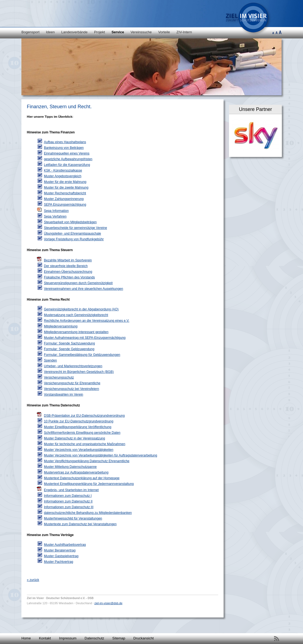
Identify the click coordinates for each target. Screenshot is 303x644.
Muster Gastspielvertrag (61, 556)
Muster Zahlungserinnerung (64, 199)
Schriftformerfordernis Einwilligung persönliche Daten (82, 433)
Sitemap (119, 638)
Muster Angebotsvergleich (63, 176)
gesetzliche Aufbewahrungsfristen (68, 159)
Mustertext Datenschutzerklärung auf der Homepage (82, 478)
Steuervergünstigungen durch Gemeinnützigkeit (78, 283)
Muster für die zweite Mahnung (66, 188)
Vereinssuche (141, 32)
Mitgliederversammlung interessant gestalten (76, 332)
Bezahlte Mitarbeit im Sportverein (68, 260)
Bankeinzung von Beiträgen (64, 148)
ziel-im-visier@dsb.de (108, 603)
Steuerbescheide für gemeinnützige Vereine (75, 228)
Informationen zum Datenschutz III (69, 507)
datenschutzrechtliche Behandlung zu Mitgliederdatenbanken (88, 513)
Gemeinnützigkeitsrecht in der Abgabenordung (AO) (81, 309)
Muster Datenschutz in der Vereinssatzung (74, 438)
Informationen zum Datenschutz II (68, 501)
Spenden (50, 360)
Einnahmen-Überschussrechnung (68, 272)
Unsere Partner (255, 109)
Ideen (51, 32)
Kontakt (45, 638)
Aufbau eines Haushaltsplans (65, 142)
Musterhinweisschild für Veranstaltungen (73, 518)
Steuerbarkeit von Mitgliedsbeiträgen (70, 222)
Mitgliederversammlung (61, 326)
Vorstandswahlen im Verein (64, 395)
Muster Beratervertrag (60, 550)
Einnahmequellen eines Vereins (67, 153)
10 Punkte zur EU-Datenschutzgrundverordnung (79, 421)
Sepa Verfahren (55, 216)
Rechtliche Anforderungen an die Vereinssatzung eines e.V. (87, 321)
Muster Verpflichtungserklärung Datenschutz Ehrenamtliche (87, 461)
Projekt (99, 32)
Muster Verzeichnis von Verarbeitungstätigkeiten (79, 450)
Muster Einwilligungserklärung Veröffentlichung (78, 427)
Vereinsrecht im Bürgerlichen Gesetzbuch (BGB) (79, 372)
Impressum (68, 638)
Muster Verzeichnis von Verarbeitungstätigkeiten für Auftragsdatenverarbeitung (101, 455)
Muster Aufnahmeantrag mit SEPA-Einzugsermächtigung (85, 338)
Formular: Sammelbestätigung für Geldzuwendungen (82, 355)
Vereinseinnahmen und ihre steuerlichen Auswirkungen (83, 289)
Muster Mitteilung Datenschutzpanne (70, 467)
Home (26, 638)
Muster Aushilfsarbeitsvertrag (65, 545)
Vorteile (164, 32)
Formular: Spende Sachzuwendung (69, 343)
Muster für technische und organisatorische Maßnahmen (85, 444)
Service (118, 32)
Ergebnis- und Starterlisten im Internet (71, 490)
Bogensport (30, 32)
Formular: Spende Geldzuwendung (69, 349)
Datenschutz (94, 638)
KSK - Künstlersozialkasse (63, 170)
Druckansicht (144, 638)
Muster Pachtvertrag (59, 562)
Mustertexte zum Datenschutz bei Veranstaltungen (80, 524)
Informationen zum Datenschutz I (68, 496)
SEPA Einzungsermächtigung (65, 205)
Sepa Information (56, 211)
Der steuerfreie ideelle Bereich (66, 266)
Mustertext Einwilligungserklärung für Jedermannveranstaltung (89, 484)
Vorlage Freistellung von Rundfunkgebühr (74, 239)
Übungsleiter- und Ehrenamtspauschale (72, 234)
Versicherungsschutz (59, 377)
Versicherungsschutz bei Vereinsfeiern (71, 389)
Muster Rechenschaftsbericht (65, 193)
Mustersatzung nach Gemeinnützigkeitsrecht (76, 315)
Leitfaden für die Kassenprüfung (67, 165)
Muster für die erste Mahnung (65, 182)
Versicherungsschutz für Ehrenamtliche (72, 383)
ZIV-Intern (184, 32)
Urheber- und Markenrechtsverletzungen (73, 366)
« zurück (33, 580)
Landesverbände (74, 32)
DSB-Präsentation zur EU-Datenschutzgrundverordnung (84, 416)
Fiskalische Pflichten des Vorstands (69, 277)
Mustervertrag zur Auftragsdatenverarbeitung (76, 472)
